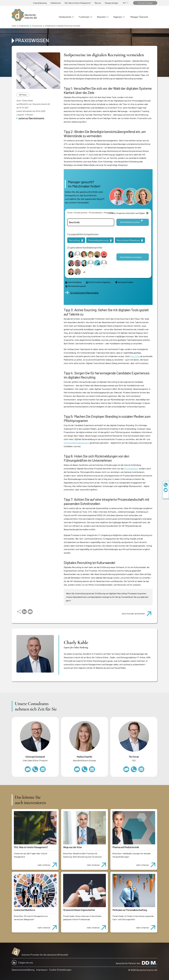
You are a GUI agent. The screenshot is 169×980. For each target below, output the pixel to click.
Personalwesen (131, 468)
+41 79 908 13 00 (84, 769)
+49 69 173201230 (166, 485)
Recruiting (135, 356)
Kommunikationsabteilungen (76, 443)
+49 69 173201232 (35, 769)
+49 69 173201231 (134, 769)
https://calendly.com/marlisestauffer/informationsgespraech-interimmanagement (92, 769)
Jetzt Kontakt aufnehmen (137, 612)
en (127, 3)
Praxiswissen (37, 26)
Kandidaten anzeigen (131, 257)
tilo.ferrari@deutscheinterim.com (126, 769)
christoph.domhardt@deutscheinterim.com (28, 769)
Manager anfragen (111, 3)
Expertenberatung (40, 3)
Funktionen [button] (84, 17)
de (124, 3)
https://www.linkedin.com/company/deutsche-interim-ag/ (166, 495)
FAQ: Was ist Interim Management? (78, 3)
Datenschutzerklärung (23, 970)
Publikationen (56, 3)
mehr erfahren (48, 864)
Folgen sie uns (22, 962)
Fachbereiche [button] (65, 17)
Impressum (42, 970)
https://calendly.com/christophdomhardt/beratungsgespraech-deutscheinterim (43, 769)
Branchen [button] (101, 17)
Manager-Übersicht (139, 17)
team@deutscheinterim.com (166, 490)
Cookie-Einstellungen (60, 970)
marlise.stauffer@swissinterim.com (77, 769)
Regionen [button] (118, 17)
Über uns (98, 3)
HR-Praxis (23, 95)
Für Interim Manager (145, 3)
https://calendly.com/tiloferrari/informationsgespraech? (141, 769)
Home (14, 26)
